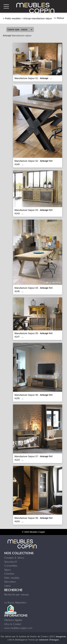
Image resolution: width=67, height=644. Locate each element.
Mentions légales (13, 620)
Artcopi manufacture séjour (38, 18)
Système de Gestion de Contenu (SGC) (42, 637)
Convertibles (11, 566)
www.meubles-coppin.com (18, 628)
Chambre (9, 574)
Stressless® (11, 562)
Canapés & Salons (14, 558)
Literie (7, 586)
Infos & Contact (13, 624)
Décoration (10, 582)
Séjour (8, 570)
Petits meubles (13, 18)
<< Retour (59, 18)
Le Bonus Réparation (15, 603)
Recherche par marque (16, 594)
